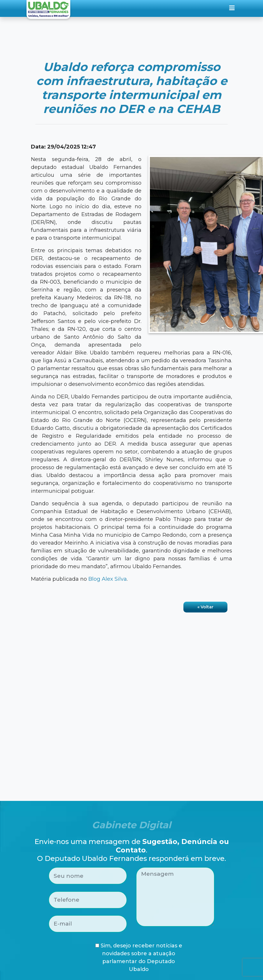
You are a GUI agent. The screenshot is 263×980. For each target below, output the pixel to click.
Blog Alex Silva (108, 579)
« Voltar (205, 607)
